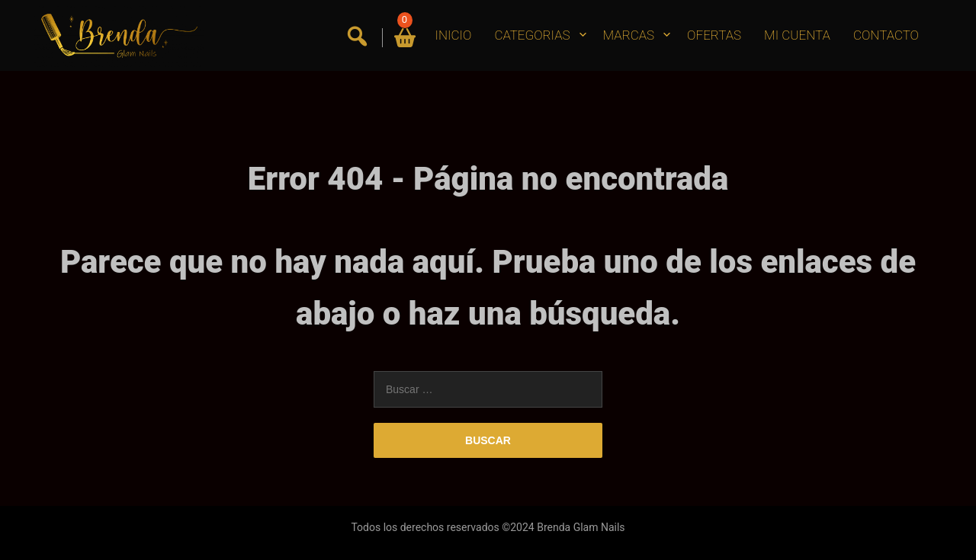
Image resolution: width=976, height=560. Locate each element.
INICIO (454, 35)
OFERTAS (714, 35)
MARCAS (629, 35)
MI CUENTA (797, 35)
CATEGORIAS (532, 35)
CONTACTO (886, 35)
